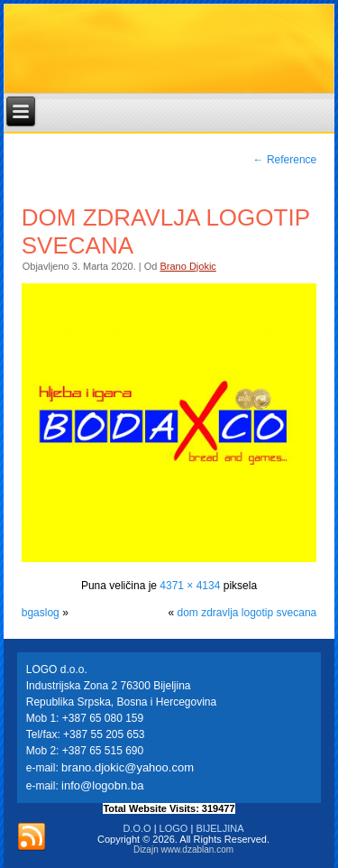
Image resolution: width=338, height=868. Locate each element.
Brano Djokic (187, 266)
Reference (285, 160)
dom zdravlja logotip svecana (247, 613)
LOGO (174, 828)
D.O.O (137, 828)
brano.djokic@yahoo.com (128, 767)
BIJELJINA (219, 828)
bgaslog (41, 613)
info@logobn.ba (102, 785)
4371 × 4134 (190, 586)
